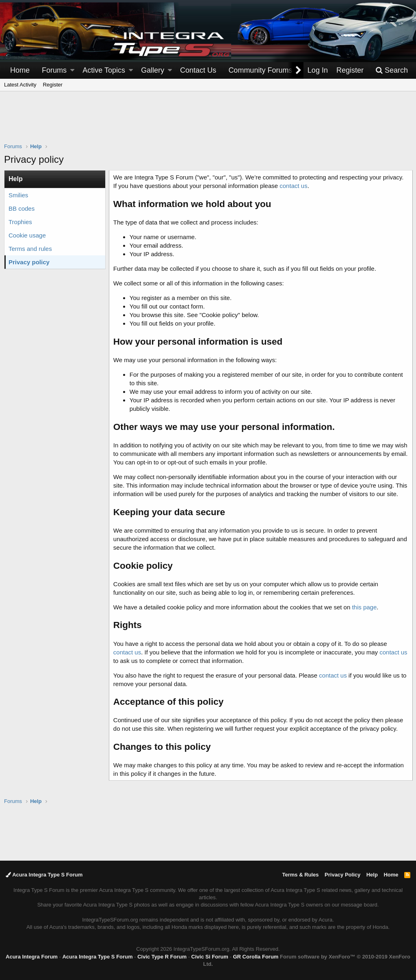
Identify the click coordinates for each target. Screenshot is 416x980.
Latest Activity (20, 85)
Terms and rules (30, 249)
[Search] (392, 70)
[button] (72, 70)
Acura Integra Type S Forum (44, 875)
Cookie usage (27, 235)
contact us (294, 186)
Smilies (18, 195)
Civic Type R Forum (162, 957)
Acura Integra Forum (32, 957)
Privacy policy (29, 262)
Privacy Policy (342, 875)
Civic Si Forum (210, 957)
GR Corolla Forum (256, 957)
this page (365, 616)
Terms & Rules (300, 875)
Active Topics (104, 70)
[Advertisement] (208, 122)
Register (52, 85)
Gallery (153, 70)
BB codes (22, 208)
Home (20, 70)
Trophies (20, 222)
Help (372, 875)
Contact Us (198, 70)
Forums (54, 70)
